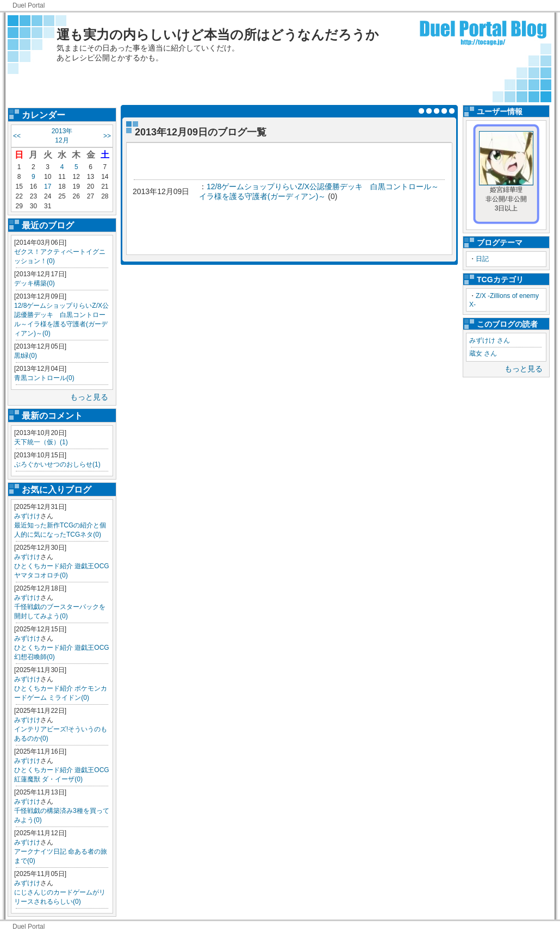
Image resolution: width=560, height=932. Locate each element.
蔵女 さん (483, 353)
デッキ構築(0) (35, 283)
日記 (482, 259)
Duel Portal (29, 5)
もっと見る (89, 397)
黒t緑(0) (26, 356)
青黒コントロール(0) (44, 378)
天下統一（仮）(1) (41, 442)
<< (17, 136)
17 (48, 187)
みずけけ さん (490, 340)
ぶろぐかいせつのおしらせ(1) (57, 464)
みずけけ (27, 516)
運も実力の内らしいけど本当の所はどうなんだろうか (218, 35)
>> (107, 136)
